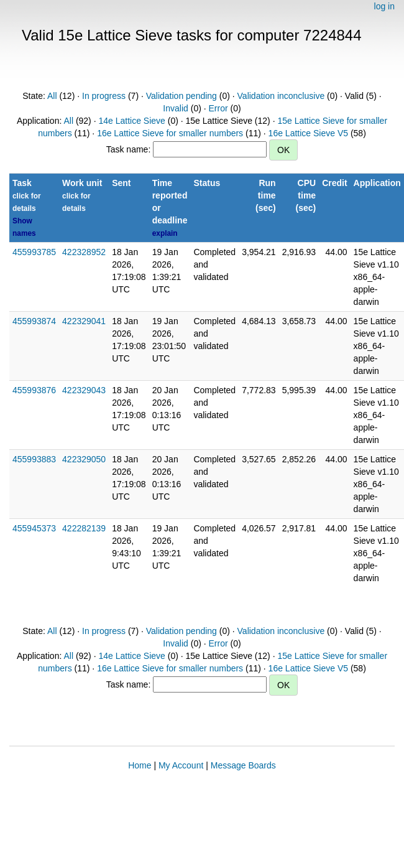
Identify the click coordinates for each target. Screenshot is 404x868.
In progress (104, 96)
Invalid (175, 108)
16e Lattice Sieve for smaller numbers (170, 133)
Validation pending (181, 96)
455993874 (34, 321)
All (52, 96)
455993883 (34, 459)
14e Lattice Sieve (131, 121)
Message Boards (243, 765)
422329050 (84, 459)
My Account (181, 765)
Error (218, 108)
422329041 (84, 321)
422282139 (84, 528)
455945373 (34, 528)
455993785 (34, 252)
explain (165, 233)
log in (384, 6)
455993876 (34, 390)
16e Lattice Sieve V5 (308, 133)
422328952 (84, 252)
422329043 (84, 390)
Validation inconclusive (281, 96)
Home (140, 765)
